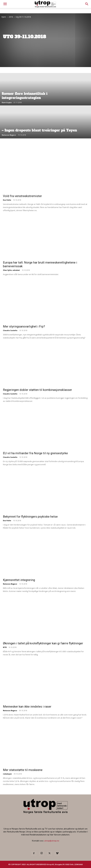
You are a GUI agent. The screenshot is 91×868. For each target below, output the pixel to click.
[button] (87, 4)
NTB (5, 647)
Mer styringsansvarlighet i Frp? (24, 326)
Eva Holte (7, 200)
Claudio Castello (10, 330)
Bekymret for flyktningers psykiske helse (30, 517)
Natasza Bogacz (9, 135)
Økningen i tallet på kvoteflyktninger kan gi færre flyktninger (43, 643)
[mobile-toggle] (5, 4)
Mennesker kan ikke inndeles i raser (27, 707)
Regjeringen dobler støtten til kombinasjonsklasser (37, 390)
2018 (11, 17)
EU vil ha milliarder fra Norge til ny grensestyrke (35, 453)
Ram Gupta (7, 102)
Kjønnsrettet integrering (19, 580)
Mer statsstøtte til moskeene (23, 770)
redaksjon (7, 774)
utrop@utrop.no (52, 841)
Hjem (4, 17)
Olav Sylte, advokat (11, 270)
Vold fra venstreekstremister (22, 196)
